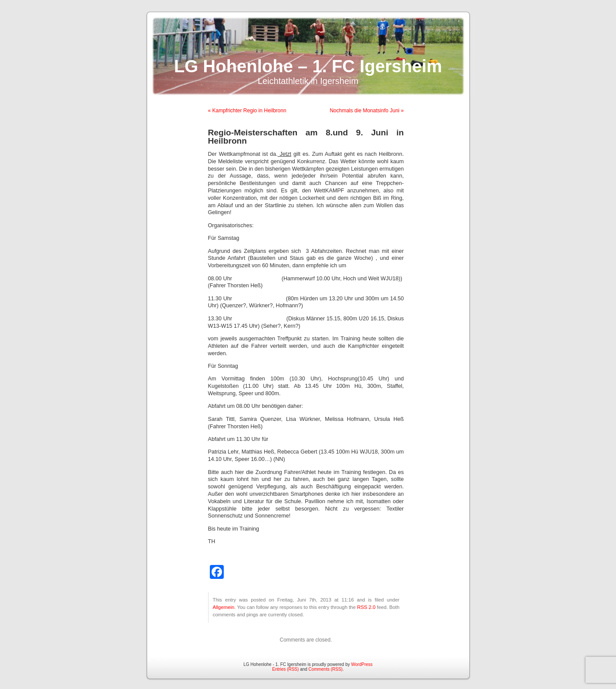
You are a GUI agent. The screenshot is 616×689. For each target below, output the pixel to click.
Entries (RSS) (285, 669)
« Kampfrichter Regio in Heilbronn (247, 111)
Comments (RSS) (326, 669)
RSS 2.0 (366, 607)
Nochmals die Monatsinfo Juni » (367, 111)
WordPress (362, 664)
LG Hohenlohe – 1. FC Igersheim (308, 66)
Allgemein (224, 607)
